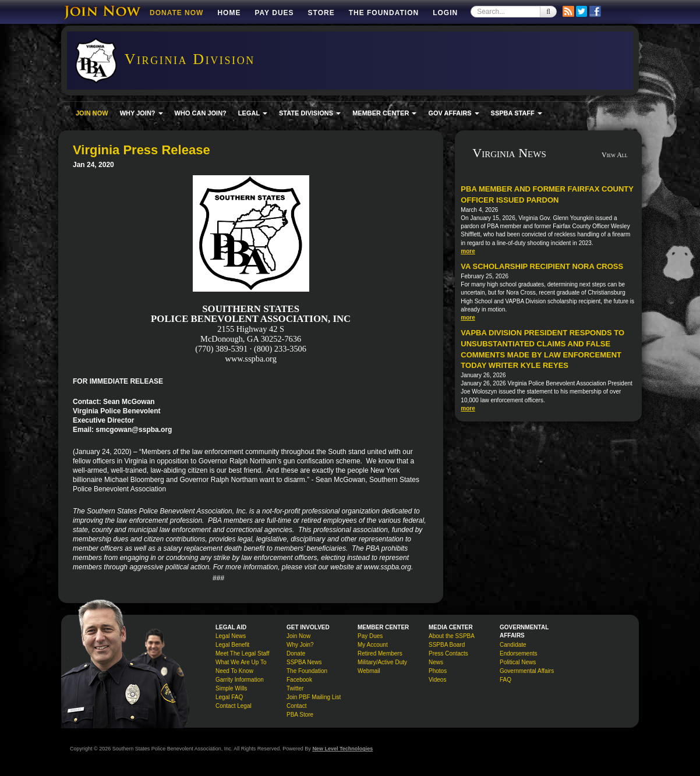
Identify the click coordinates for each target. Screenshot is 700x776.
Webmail (369, 671)
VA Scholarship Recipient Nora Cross (542, 266)
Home (229, 13)
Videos (437, 680)
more (468, 251)
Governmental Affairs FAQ (527, 675)
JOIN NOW (92, 113)
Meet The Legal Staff (242, 653)
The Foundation (384, 13)
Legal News (231, 636)
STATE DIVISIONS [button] (310, 113)
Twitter (295, 688)
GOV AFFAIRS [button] (453, 113)
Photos (438, 671)
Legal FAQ (229, 697)
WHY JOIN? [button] (142, 113)
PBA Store (300, 715)
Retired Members (380, 653)
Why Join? (300, 645)
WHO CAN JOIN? (201, 113)
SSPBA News (304, 662)
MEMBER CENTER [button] (384, 113)
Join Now (298, 636)
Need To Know (234, 671)
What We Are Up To (241, 662)
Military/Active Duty (382, 662)
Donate (296, 653)
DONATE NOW (176, 13)
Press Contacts (448, 653)
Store (321, 13)
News (436, 662)
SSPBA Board (447, 645)
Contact (296, 706)
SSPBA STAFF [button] (517, 113)
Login (445, 13)
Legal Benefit (232, 645)
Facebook (299, 680)
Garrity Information (240, 680)
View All (615, 155)
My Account (373, 645)
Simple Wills (231, 688)
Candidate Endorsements (518, 649)
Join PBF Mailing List (314, 697)
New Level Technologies (342, 749)
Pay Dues (274, 13)
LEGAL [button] (253, 113)
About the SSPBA (452, 636)
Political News (518, 662)
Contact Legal (234, 706)
